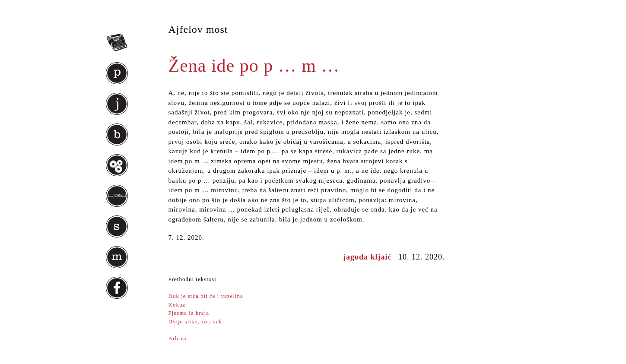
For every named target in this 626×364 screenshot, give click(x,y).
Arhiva (178, 338)
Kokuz (177, 305)
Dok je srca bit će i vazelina (206, 296)
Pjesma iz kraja (189, 313)
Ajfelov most (198, 29)
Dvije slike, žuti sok (195, 321)
